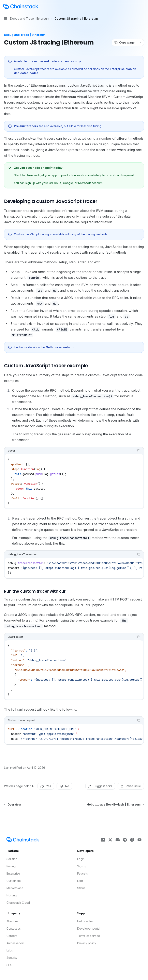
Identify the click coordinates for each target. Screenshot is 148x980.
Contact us (14, 928)
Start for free (23, 175)
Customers (14, 881)
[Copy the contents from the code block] (139, 451)
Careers (12, 936)
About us (12, 921)
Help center (85, 921)
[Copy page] (124, 43)
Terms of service (89, 936)
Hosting (12, 895)
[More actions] (143, 6)
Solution (12, 859)
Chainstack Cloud (18, 903)
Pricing (11, 866)
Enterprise (13, 873)
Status (81, 888)
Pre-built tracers (26, 126)
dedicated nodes (26, 73)
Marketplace (15, 888)
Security (12, 958)
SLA (9, 965)
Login (81, 859)
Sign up (82, 866)
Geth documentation (61, 347)
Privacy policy (87, 943)
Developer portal (89, 928)
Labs (80, 881)
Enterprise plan (121, 69)
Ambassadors (16, 943)
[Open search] (135, 6)
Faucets (83, 873)
